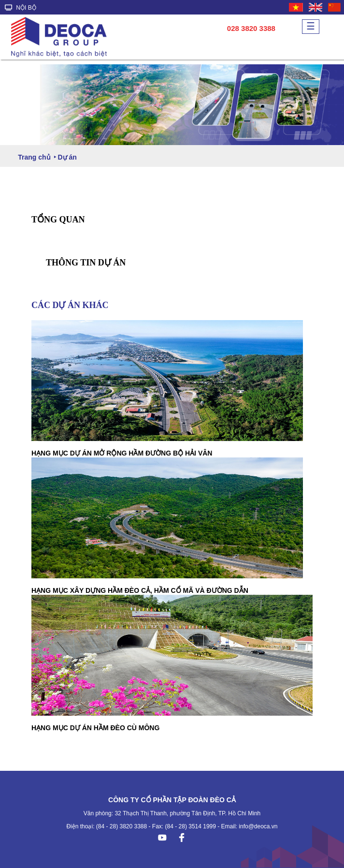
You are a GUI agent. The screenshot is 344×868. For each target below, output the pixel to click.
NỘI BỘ (21, 8)
